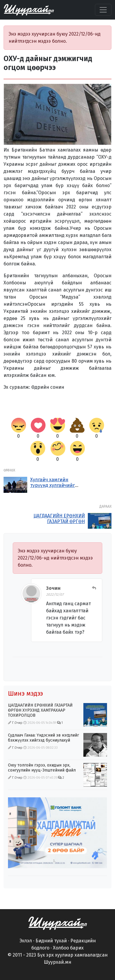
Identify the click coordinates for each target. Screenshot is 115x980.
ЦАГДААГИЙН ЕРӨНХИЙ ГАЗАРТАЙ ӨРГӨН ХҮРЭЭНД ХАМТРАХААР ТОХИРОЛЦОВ (59, 524)
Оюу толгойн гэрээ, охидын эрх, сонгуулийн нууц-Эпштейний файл (42, 768)
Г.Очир (17, 723)
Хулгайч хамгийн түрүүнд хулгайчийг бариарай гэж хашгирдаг (52, 488)
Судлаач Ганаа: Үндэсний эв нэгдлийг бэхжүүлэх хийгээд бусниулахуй (43, 738)
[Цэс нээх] (103, 10)
